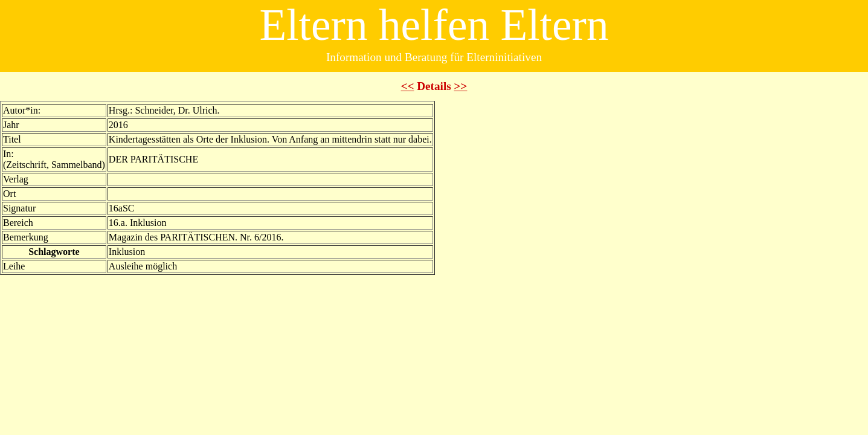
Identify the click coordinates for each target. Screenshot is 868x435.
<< (408, 86)
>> (461, 86)
